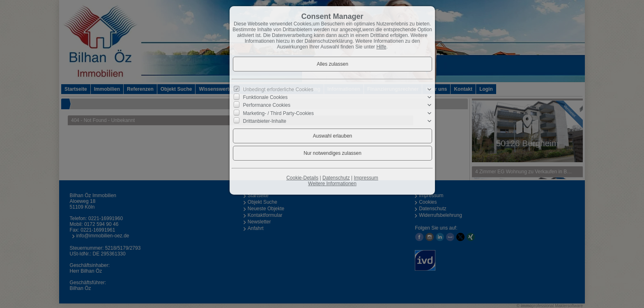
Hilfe (381, 47)
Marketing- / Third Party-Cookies (279, 113)
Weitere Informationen (332, 184)
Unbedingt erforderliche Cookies (278, 90)
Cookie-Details (302, 178)
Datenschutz (336, 178)
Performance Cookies (267, 105)
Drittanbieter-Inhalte (265, 121)
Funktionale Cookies (266, 97)
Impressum (366, 178)
